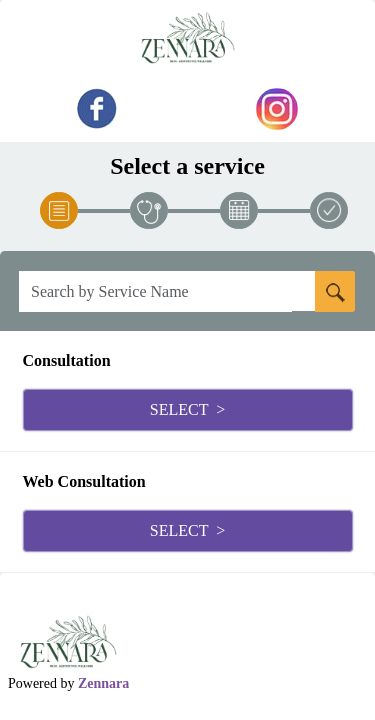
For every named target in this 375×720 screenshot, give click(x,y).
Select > (187, 409)
